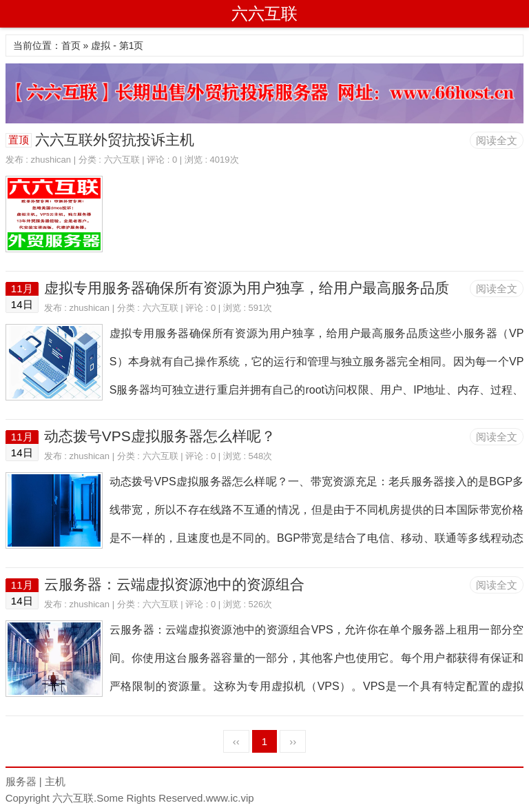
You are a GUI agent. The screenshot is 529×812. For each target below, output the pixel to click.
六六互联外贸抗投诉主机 (115, 140)
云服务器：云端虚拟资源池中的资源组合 (174, 584)
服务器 (21, 781)
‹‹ (236, 741)
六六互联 (264, 13)
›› (293, 741)
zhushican (51, 160)
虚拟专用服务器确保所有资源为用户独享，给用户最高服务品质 (247, 288)
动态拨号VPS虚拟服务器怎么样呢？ (160, 436)
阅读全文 (497, 140)
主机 (55, 781)
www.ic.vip (230, 798)
